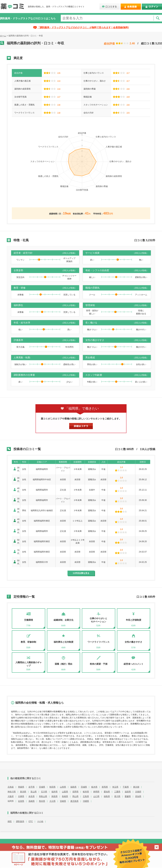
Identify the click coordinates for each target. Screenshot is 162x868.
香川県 (117, 796)
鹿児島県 (74, 801)
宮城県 (42, 787)
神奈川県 (12, 792)
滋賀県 (128, 792)
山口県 (96, 796)
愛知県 (107, 792)
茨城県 (84, 787)
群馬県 (105, 787)
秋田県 (52, 787)
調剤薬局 (20, 821)
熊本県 (42, 801)
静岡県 (96, 792)
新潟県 (23, 792)
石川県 (44, 792)
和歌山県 (43, 796)
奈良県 (32, 796)
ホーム (3, 36)
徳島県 (107, 796)
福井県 (55, 792)
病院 (10, 821)
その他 (40, 821)
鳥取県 (55, 796)
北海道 (11, 787)
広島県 (86, 796)
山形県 (63, 787)
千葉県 (126, 787)
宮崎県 (63, 801)
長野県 (75, 792)
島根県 (65, 796)
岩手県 (32, 787)
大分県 (52, 801)
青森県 (21, 787)
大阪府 (11, 796)
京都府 (138, 792)
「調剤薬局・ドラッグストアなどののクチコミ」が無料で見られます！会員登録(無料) (83, 27)
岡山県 (75, 796)
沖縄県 (86, 801)
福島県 (73, 787)
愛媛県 (128, 796)
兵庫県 (21, 796)
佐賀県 (21, 801)
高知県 (138, 796)
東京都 (136, 787)
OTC (31, 821)
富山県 (34, 792)
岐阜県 (86, 792)
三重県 (117, 792)
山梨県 (65, 792)
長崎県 (32, 801)
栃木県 (94, 787)
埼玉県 (115, 787)
